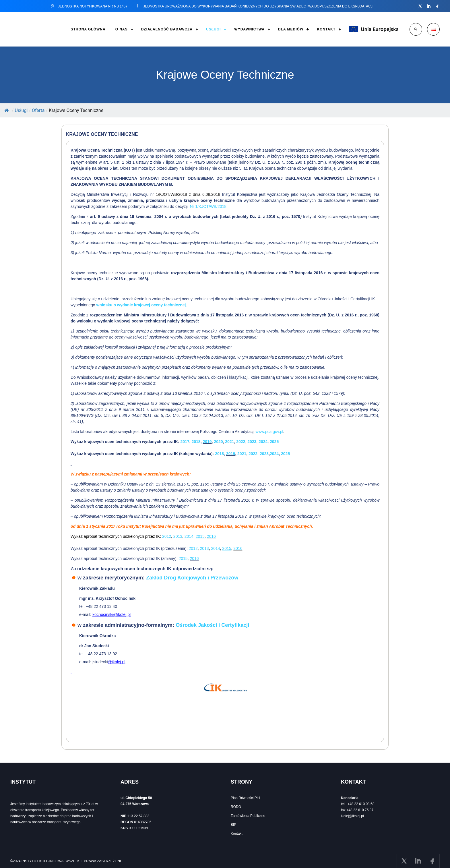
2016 (211, 536)
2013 (178, 536)
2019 (207, 442)
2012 (167, 536)
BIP (233, 825)
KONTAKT (326, 29)
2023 (264, 454)
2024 (263, 442)
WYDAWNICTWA (249, 29)
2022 (241, 442)
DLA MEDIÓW (291, 29)
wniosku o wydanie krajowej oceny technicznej (141, 305)
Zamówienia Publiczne (248, 816)
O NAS (122, 29)
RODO (236, 807)
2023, (253, 442)
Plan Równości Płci (245, 798)
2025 (274, 442)
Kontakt (237, 834)
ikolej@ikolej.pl (352, 816)
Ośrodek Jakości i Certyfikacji (212, 625)
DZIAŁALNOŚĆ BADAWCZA (167, 29)
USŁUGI (213, 29)
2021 (229, 442)
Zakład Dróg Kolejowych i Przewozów (192, 578)
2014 (189, 536)
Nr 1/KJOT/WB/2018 (208, 206)
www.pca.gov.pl (269, 432)
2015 (183, 558)
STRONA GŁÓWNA (88, 29)
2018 (196, 442)
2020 (218, 442)
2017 (184, 442)
